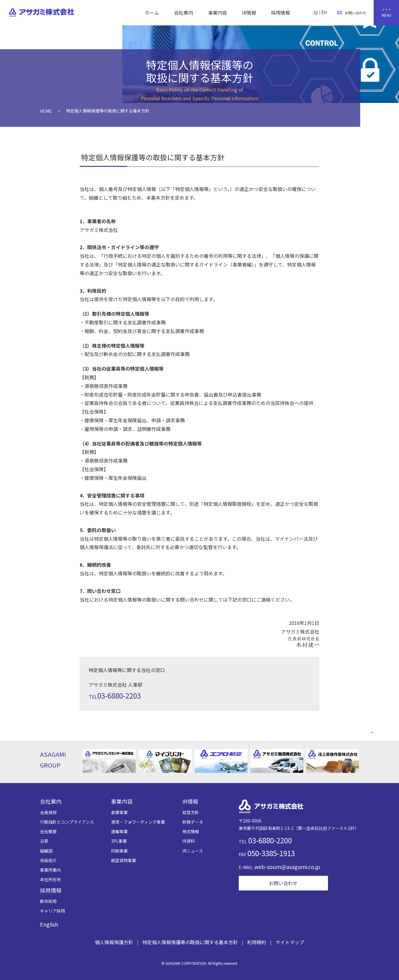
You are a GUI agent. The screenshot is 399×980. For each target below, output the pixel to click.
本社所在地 (50, 879)
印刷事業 (119, 851)
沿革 (44, 841)
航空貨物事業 (124, 860)
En (324, 12)
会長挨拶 (48, 812)
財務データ (193, 822)
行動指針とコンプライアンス (67, 822)
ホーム (152, 13)
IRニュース (193, 851)
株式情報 (191, 831)
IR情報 (249, 13)
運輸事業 (119, 831)
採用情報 (281, 13)
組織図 (46, 851)
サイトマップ (290, 942)
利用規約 (257, 942)
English (49, 924)
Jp (315, 12)
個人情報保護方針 (114, 942)
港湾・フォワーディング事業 (138, 822)
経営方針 (191, 812)
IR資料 (189, 841)
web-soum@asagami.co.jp (287, 867)
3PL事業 (119, 841)
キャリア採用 (53, 911)
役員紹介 (48, 860)
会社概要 (48, 831)
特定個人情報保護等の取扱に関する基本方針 (190, 942)
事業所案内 (50, 870)
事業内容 (218, 13)
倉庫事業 (119, 812)
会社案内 (184, 13)
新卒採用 (48, 901)
